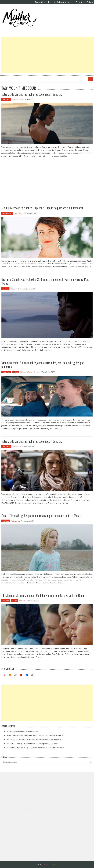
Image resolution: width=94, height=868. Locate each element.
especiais (6, 372)
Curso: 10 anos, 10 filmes (84, 2)
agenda (5, 289)
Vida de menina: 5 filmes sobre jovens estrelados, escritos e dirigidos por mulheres (43, 365)
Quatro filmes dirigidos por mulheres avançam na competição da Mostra (42, 516)
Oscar (15, 601)
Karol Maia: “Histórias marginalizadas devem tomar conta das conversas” (36, 748)
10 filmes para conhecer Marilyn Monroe (22, 732)
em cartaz (6, 99)
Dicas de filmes (40, 2)
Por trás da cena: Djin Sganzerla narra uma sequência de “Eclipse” (33, 744)
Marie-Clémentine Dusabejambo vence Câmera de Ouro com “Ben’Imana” (36, 736)
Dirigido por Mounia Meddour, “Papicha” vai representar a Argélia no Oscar (43, 595)
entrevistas (7, 213)
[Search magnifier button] (91, 762)
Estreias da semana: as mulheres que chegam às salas (32, 94)
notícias (6, 521)
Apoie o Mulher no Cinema (61, 2)
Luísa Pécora (18, 213)
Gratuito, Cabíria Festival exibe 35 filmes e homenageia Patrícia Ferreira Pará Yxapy (45, 281)
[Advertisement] (48, 55)
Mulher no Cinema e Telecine (30, 372)
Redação (15, 99)
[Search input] (46, 762)
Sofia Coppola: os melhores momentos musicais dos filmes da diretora (35, 740)
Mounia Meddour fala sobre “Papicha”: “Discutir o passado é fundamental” (43, 208)
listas (16, 372)
